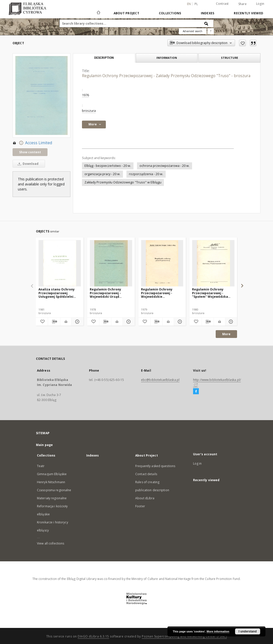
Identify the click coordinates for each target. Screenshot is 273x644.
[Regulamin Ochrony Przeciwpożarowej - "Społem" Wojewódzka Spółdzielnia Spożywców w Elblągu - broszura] (213, 263)
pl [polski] (196, 4)
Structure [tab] (230, 58)
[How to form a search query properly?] (211, 31)
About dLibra (145, 498)
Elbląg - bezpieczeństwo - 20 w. (108, 166)
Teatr (41, 466)
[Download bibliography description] (54, 322)
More (226, 334)
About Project (126, 13)
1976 (85, 95)
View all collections (51, 543)
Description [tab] (104, 58)
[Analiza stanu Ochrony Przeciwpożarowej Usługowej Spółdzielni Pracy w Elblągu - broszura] (60, 263)
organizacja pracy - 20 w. (102, 174)
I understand (248, 631)
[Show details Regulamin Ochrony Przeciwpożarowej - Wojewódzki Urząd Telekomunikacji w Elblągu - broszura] (128, 322)
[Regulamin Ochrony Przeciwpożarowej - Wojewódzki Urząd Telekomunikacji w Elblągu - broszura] (111, 263)
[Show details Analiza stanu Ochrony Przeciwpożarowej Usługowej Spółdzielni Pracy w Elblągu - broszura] (77, 322)
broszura (89, 111)
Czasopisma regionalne (54, 490)
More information (218, 631)
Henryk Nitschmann (51, 482)
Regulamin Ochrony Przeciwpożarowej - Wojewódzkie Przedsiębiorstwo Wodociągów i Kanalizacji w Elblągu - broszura (161, 293)
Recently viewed (248, 13)
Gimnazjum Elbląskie (52, 474)
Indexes (208, 13)
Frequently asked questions (155, 466)
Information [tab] (167, 58)
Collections (170, 13)
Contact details (146, 474)
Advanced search (193, 31)
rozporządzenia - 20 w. (146, 174)
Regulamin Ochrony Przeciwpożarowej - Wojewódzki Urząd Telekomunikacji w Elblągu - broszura (105, 293)
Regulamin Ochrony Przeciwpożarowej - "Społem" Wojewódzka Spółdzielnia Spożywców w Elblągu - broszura (213, 293)
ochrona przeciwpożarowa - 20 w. (165, 166)
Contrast (222, 4)
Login (260, 4)
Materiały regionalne (52, 498)
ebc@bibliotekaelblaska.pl (160, 380)
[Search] (206, 23)
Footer (140, 506)
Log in (197, 463)
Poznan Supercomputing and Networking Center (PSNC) (184, 636)
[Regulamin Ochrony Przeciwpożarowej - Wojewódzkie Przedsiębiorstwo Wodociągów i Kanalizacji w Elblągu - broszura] (162, 263)
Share (242, 4)
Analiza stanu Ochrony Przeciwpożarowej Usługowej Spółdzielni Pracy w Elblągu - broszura (59, 293)
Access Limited (32, 143)
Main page (44, 445)
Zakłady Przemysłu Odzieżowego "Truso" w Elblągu (123, 182)
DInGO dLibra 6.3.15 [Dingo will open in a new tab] (93, 636)
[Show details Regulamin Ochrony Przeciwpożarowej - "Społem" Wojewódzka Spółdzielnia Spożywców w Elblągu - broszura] (230, 322)
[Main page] (98, 13)
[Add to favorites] (242, 43)
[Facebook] (196, 391)
